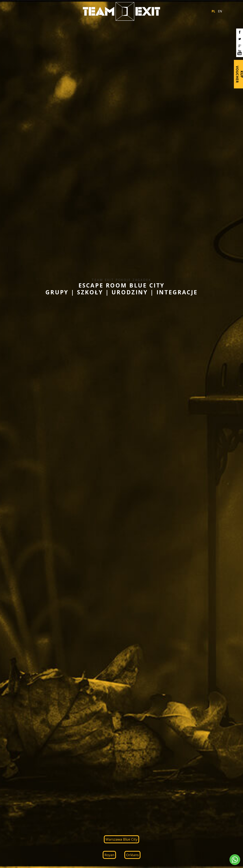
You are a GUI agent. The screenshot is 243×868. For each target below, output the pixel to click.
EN (220, 11)
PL (213, 11)
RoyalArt (234, 840)
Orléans (132, 124)
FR (21, 625)
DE (17, 625)
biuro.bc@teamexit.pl (170, 806)
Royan (109, 124)
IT (25, 625)
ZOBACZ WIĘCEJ (208, 374)
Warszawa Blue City (121, 108)
